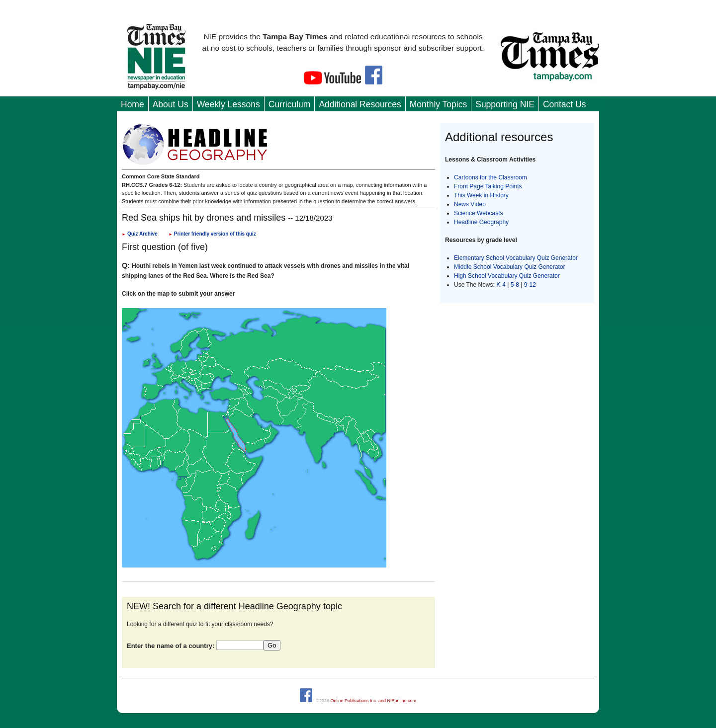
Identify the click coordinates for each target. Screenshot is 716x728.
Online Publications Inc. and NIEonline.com (373, 701)
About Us (171, 104)
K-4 (501, 285)
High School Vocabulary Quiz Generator (507, 276)
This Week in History (481, 195)
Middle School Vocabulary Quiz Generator (509, 267)
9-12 (530, 285)
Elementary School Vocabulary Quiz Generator (516, 258)
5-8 (516, 285)
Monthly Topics (438, 104)
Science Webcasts (479, 213)
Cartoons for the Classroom (491, 177)
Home (133, 104)
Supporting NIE (505, 104)
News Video (470, 204)
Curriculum (290, 104)
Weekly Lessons (228, 104)
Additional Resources (360, 104)
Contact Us (565, 104)
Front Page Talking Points (488, 186)
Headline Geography (481, 222)
